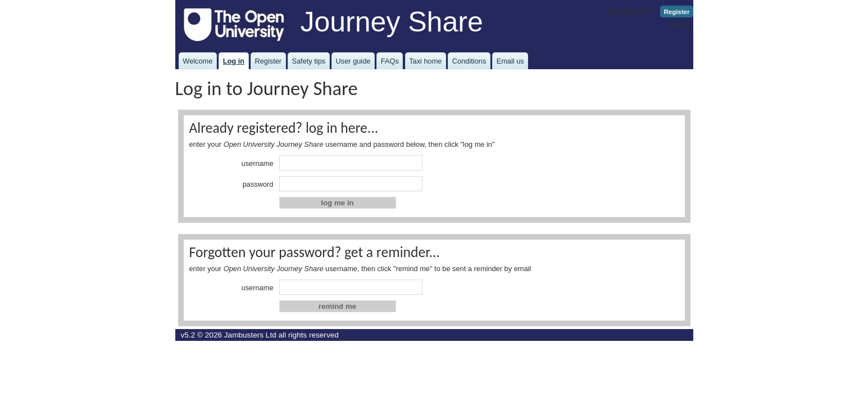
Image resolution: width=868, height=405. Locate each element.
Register (676, 12)
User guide (353, 61)
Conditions (469, 61)
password (258, 184)
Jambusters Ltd (250, 335)
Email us (510, 61)
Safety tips (308, 61)
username (258, 163)
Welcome (197, 61)
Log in (681, 23)
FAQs (390, 61)
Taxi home (425, 61)
